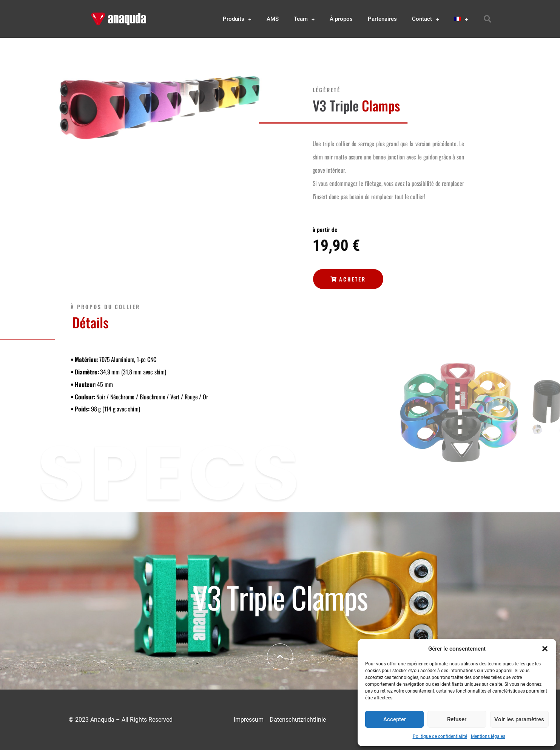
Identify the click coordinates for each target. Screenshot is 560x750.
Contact (426, 19)
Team (304, 19)
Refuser (457, 719)
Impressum (249, 720)
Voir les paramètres (519, 719)
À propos (341, 19)
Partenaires (382, 19)
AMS (273, 19)
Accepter (395, 719)
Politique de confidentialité (440, 736)
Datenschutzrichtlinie (298, 720)
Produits (237, 19)
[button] (545, 649)
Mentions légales (488, 736)
